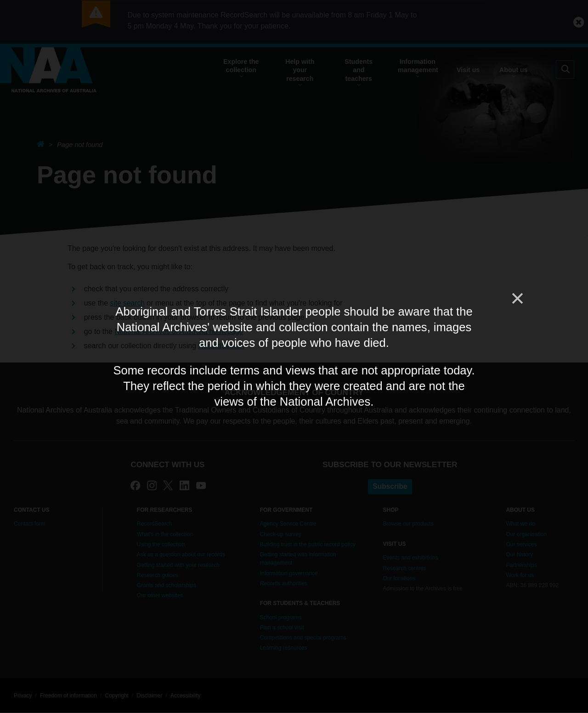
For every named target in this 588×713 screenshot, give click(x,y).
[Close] (517, 299)
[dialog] (294, 356)
